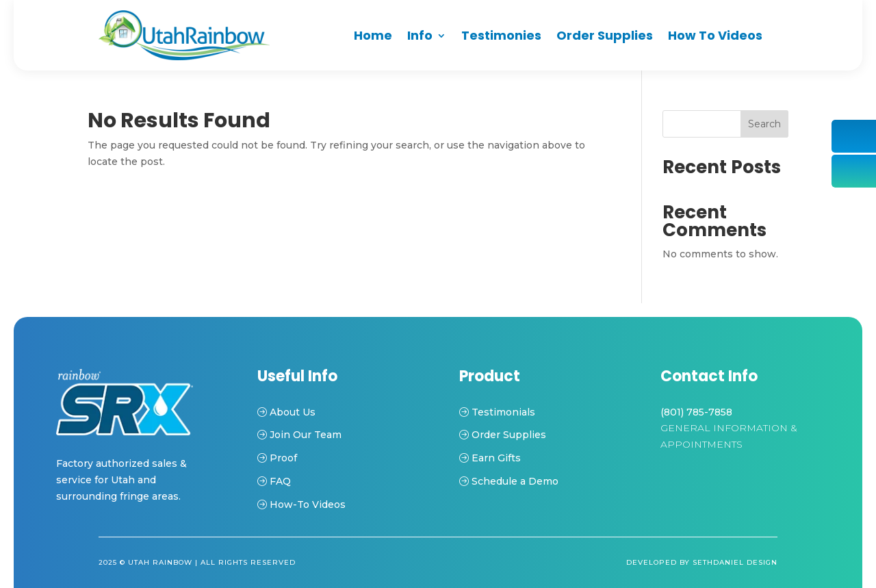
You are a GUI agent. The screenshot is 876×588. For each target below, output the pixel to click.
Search (764, 124)
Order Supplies (605, 35)
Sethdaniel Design (735, 562)
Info (420, 35)
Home (373, 35)
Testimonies (501, 35)
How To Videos (715, 35)
